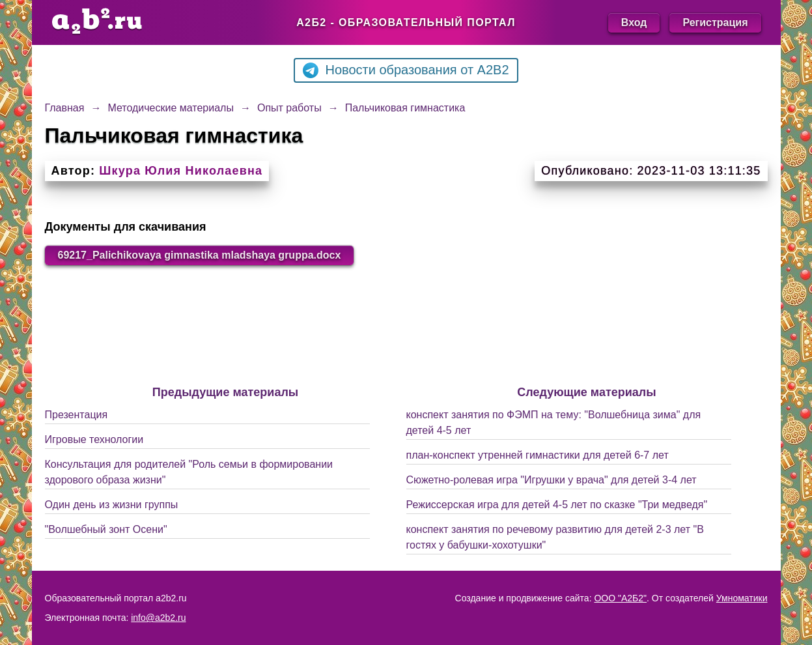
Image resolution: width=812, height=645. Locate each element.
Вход (634, 22)
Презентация (77, 415)
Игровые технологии (94, 439)
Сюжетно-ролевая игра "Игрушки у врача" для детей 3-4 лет (552, 480)
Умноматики (742, 598)
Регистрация (715, 22)
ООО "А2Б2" (620, 598)
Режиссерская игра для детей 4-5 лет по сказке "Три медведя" (557, 505)
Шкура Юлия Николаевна (181, 171)
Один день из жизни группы (112, 505)
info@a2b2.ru (158, 618)
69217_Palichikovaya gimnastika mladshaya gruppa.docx (200, 255)
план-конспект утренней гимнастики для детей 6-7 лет (538, 455)
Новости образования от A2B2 (406, 70)
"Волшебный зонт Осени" (106, 529)
